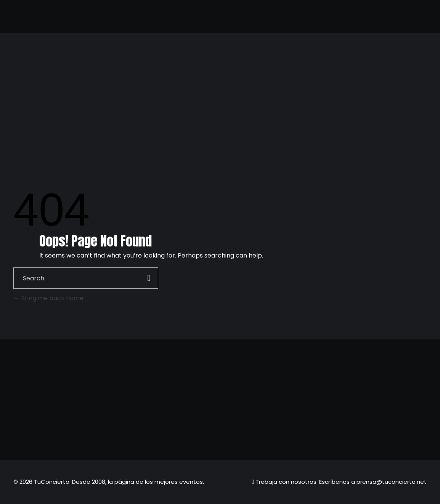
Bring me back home (48, 298)
